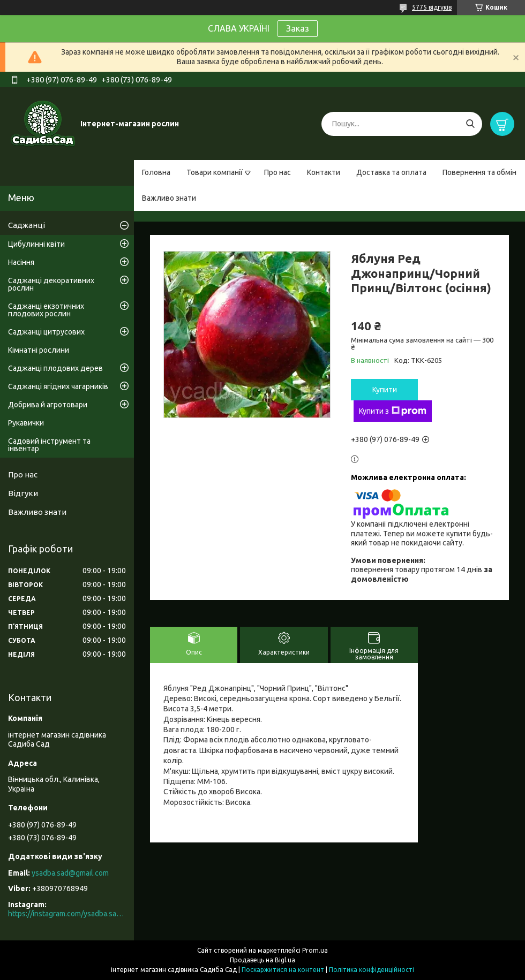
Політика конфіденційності (372, 970)
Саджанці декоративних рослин (51, 284)
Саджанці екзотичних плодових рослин (46, 310)
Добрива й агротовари (48, 405)
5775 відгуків (432, 7)
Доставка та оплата (391, 172)
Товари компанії (215, 172)
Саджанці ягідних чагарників (58, 386)
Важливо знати (169, 198)
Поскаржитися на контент (283, 970)
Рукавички (26, 423)
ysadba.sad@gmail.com (70, 873)
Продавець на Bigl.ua (262, 960)
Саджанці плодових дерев (55, 368)
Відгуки (23, 493)
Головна (156, 172)
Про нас (277, 172)
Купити (385, 390)
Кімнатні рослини (39, 350)
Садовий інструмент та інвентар (49, 445)
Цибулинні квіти (36, 244)
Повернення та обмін (479, 172)
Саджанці (27, 225)
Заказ (298, 28)
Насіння (21, 262)
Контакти (324, 172)
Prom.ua (315, 950)
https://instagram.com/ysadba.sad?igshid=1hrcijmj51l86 (67, 914)
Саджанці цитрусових (46, 332)
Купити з (393, 411)
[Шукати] (470, 124)
